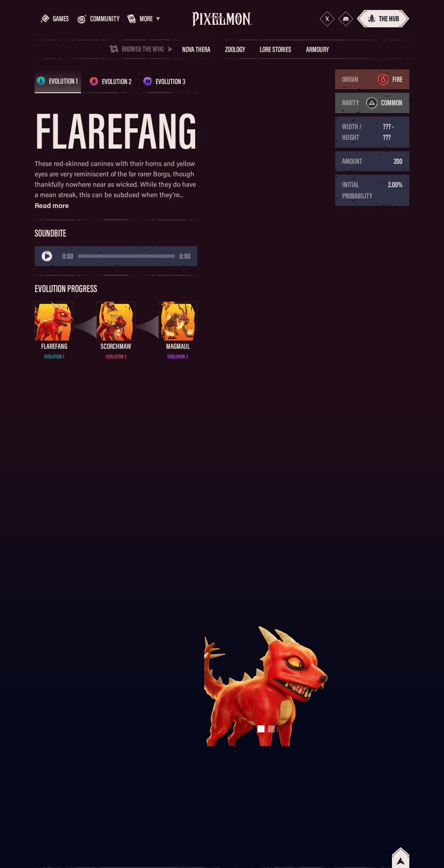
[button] (140, 19)
